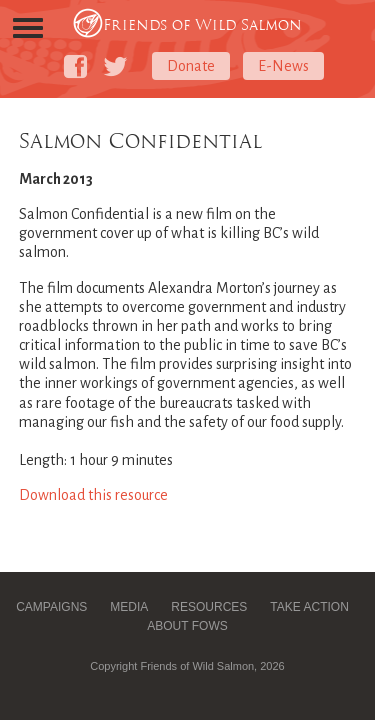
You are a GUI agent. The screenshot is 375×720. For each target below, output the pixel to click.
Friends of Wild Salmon (202, 24)
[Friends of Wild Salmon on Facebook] (75, 66)
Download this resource (93, 495)
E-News (283, 66)
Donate (191, 66)
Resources (209, 607)
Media (129, 607)
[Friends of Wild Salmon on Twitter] (115, 66)
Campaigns (51, 607)
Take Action (309, 607)
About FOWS (187, 626)
